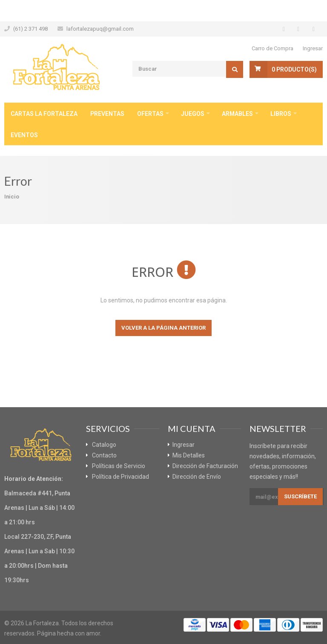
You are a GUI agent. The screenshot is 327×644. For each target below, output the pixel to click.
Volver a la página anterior (163, 328)
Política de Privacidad (120, 477)
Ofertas (150, 114)
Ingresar (313, 48)
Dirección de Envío (197, 477)
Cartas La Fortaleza (44, 114)
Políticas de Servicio (119, 466)
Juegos (193, 114)
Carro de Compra (272, 48)
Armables (237, 114)
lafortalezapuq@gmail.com (100, 29)
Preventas (107, 114)
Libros (281, 114)
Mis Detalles (189, 455)
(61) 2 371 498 (30, 29)
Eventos (24, 135)
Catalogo (104, 445)
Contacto (104, 455)
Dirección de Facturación (205, 466)
